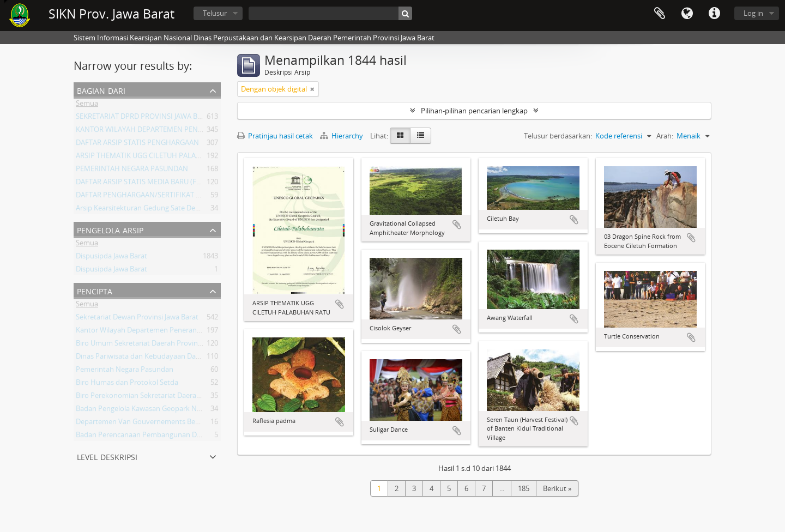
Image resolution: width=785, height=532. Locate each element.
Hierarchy (342, 136)
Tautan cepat (714, 14)
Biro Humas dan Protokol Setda (127, 384)
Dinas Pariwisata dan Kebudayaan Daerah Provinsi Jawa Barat (175, 358)
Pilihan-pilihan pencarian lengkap (474, 111)
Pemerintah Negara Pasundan (125, 371)
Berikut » (557, 488)
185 (524, 488)
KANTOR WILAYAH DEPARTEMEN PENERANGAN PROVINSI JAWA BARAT (191, 131)
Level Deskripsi (107, 456)
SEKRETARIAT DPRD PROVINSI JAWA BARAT (145, 118)
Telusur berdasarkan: (558, 136)
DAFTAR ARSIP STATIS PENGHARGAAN (137, 144)
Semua (87, 105)
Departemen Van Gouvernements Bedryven (147, 424)
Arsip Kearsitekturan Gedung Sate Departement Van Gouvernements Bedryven (204, 210)
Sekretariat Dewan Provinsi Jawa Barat (137, 319)
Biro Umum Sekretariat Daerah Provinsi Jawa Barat (157, 345)
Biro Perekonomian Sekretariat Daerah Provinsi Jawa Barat (170, 397)
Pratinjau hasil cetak (275, 136)
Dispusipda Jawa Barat (111, 258)
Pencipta (95, 290)
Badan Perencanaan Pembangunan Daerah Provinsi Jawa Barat (177, 437)
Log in (753, 13)
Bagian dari (101, 90)
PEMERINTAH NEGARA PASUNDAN (132, 171)
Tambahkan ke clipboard (340, 304)
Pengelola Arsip (110, 229)
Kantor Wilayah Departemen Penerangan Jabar (151, 332)
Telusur (215, 13)
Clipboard (660, 14)
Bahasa (687, 14)
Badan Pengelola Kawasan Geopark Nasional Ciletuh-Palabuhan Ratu (187, 410)
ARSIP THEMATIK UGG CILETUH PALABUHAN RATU (158, 158)
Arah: (665, 136)
